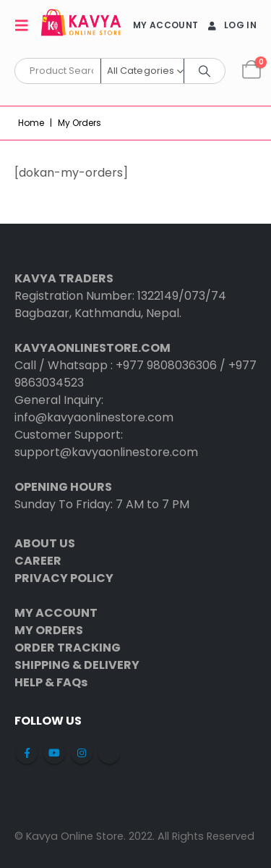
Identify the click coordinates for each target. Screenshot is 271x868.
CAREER (38, 561)
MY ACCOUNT (165, 25)
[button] (26, 25)
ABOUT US (45, 543)
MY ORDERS (49, 630)
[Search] (205, 71)
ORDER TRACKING (68, 648)
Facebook (27, 753)
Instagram (82, 753)
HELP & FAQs (51, 682)
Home (31, 123)
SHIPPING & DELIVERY (77, 665)
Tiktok (109, 753)
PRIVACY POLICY (64, 578)
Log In (231, 25)
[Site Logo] (81, 25)
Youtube (54, 753)
